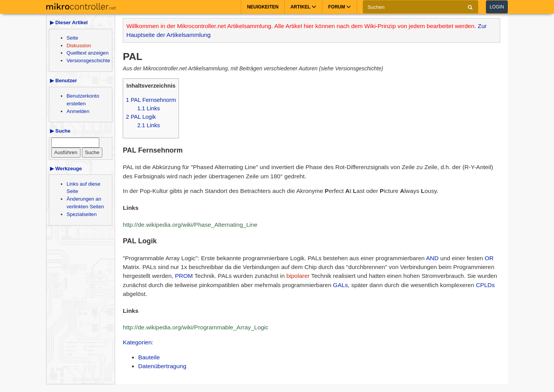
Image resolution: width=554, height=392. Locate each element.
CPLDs (485, 285)
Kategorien (137, 342)
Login (497, 7)
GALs (341, 285)
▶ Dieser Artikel (69, 22)
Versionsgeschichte (88, 61)
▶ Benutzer (63, 81)
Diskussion (79, 46)
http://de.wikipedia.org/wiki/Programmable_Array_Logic (195, 327)
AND (432, 258)
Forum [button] (340, 7)
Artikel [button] (303, 7)
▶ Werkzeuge (66, 169)
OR (489, 258)
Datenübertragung (162, 366)
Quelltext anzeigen (88, 53)
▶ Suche (60, 131)
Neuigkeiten (263, 7)
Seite (72, 38)
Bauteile (149, 357)
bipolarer (298, 276)
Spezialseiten (82, 214)
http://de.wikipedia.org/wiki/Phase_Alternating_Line (190, 225)
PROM (184, 276)
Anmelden (78, 111)
